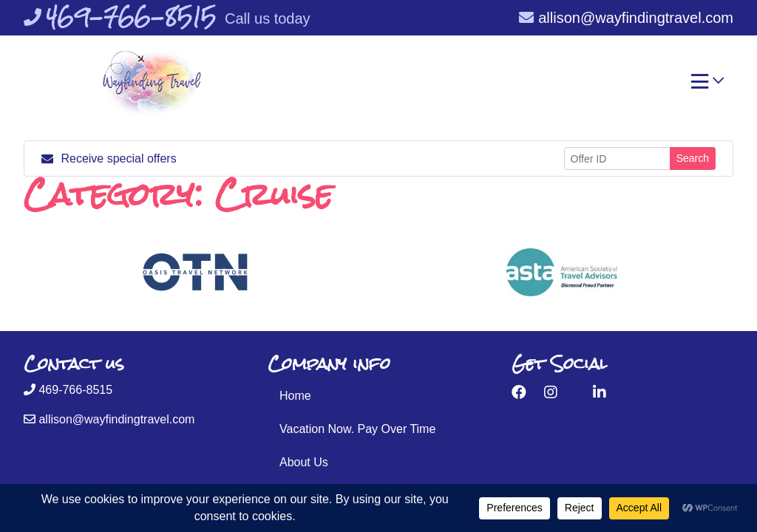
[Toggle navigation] (707, 85)
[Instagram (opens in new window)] (551, 392)
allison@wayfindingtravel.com (626, 18)
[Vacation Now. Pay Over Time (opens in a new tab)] (378, 429)
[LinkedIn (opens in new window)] (600, 392)
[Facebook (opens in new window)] (519, 392)
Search (693, 158)
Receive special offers (109, 158)
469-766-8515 (68, 390)
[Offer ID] (617, 158)
